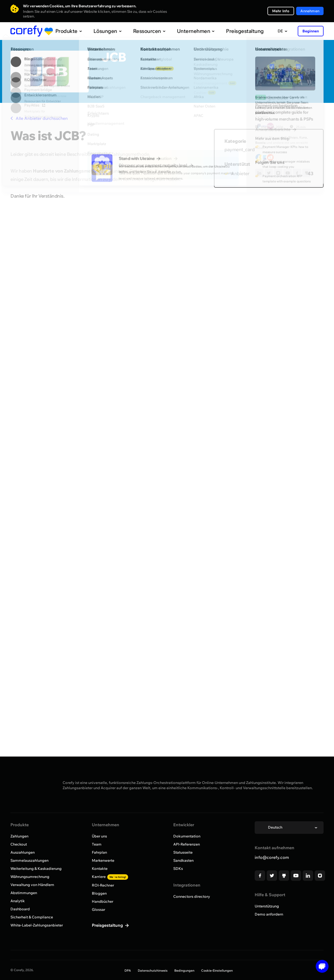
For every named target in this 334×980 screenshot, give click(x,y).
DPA (128, 970)
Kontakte (100, 869)
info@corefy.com (272, 857)
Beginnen (311, 31)
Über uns (99, 836)
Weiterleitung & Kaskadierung (36, 869)
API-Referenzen (187, 844)
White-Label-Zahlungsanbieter (37, 925)
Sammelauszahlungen (29, 860)
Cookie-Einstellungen (217, 970)
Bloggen (99, 893)
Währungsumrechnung (30, 877)
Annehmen (310, 11)
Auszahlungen (23, 852)
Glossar (99, 910)
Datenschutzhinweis (153, 970)
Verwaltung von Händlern (32, 885)
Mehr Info (281, 11)
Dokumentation (187, 836)
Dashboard (20, 909)
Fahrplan (99, 852)
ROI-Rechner (103, 885)
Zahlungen (19, 836)
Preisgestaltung (232, 31)
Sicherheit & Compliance (32, 917)
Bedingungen (184, 970)
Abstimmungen (24, 893)
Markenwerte (103, 860)
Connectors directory (192, 896)
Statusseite (183, 852)
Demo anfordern (269, 914)
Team (97, 844)
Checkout (19, 844)
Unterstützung (267, 906)
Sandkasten (183, 860)
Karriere (110, 877)
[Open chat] (320, 966)
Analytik (18, 901)
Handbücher (103, 901)
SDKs (178, 869)
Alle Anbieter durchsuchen (39, 118)
